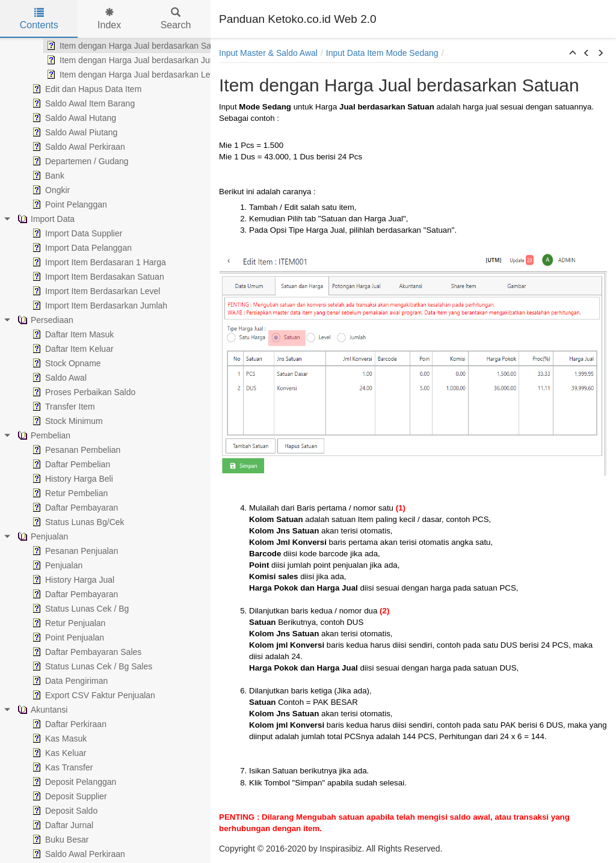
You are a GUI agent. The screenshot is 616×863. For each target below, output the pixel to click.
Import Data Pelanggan (61, 248)
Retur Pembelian (49, 493)
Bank (28, 176)
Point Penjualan (48, 637)
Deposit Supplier (49, 796)
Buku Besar (40, 840)
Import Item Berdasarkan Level (75, 291)
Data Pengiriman (49, 681)
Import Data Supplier (57, 233)
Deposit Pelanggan (54, 782)
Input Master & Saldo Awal (268, 53)
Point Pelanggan (49, 204)
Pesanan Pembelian (56, 450)
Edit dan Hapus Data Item (66, 89)
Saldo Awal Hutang (54, 118)
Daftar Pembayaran (54, 508)
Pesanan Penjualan (54, 551)
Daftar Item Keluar (52, 349)
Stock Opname (46, 363)
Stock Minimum (47, 421)
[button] (573, 54)
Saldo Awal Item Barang (63, 103)
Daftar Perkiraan (49, 724)
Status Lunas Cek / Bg (60, 609)
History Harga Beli (52, 479)
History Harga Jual (53, 580)
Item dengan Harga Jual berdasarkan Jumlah (117, 60)
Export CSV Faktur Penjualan (73, 695)
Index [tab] (109, 19)
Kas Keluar (38, 753)
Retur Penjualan (48, 623)
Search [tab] (176, 19)
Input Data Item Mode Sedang (382, 53)
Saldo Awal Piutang (54, 132)
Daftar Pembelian (51, 464)
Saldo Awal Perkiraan (58, 147)
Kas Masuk (39, 739)
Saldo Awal (39, 378)
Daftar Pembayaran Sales (66, 652)
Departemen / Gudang (60, 161)
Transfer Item (43, 407)
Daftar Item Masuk (52, 334)
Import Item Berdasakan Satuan (78, 277)
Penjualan (37, 565)
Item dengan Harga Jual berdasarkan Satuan (116, 46)
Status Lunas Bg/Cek (58, 522)
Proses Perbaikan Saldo (63, 392)
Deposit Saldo (44, 811)
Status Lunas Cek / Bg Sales (72, 666)
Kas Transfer (42, 767)
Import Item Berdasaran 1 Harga (79, 262)
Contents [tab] (39, 19)
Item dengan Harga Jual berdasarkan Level (113, 75)
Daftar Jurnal (42, 825)
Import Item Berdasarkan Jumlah (79, 306)
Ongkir (30, 190)
